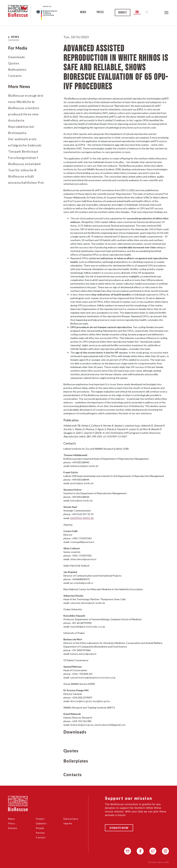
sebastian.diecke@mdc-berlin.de (88, 603)
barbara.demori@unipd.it (83, 654)
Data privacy (71, 819)
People (40, 828)
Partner (40, 833)
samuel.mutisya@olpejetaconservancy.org (93, 677)
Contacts (15, 76)
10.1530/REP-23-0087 (115, 436)
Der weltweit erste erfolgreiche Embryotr (25, 142)
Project (40, 819)
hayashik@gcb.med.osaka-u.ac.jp (88, 627)
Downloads (17, 57)
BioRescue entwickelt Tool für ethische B (24, 167)
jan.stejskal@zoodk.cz (82, 583)
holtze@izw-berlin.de (81, 500)
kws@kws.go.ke (101, 701)
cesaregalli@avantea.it (82, 542)
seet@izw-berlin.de (82, 518)
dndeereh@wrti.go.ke (82, 725)
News (83, 12)
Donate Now (119, 828)
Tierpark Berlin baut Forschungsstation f (23, 155)
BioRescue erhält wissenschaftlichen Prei (26, 179)
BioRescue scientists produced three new (24, 111)
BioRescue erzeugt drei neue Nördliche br (26, 99)
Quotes (14, 63)
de (147, 12)
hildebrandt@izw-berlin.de (84, 466)
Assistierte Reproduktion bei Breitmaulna (21, 127)
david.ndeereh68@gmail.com (110, 725)
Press (100, 12)
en (137, 12)
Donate (123, 13)
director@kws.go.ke (81, 701)
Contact (41, 837)
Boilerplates (17, 69)
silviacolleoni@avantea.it (83, 559)
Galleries (41, 823)
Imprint (68, 823)
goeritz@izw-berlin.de (82, 483)
